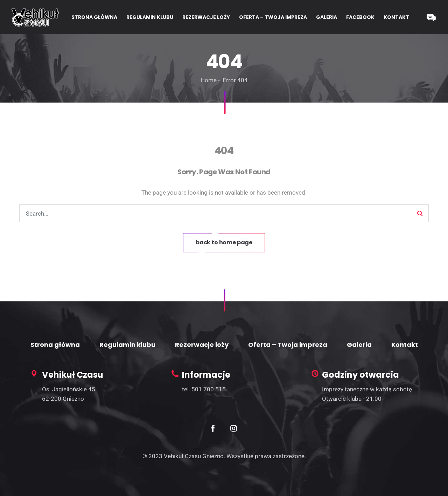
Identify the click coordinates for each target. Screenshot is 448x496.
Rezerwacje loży (202, 345)
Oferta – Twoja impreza (288, 345)
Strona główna (55, 345)
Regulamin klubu (127, 345)
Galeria (359, 345)
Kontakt (405, 345)
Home (209, 80)
